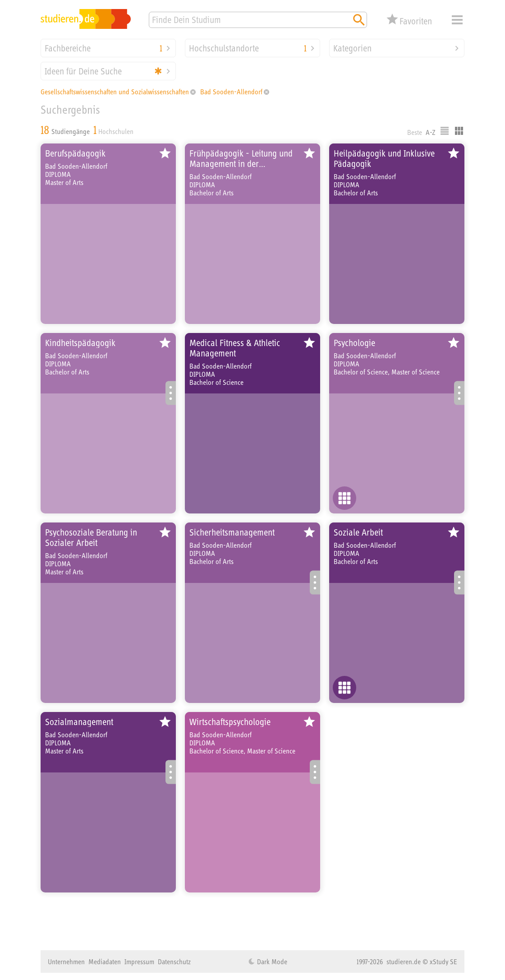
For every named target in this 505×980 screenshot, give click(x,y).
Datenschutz (174, 962)
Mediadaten (105, 962)
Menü (457, 20)
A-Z (431, 132)
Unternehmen (66, 962)
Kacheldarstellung (459, 131)
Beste (415, 132)
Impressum (139, 962)
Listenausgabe (445, 131)
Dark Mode (271, 962)
